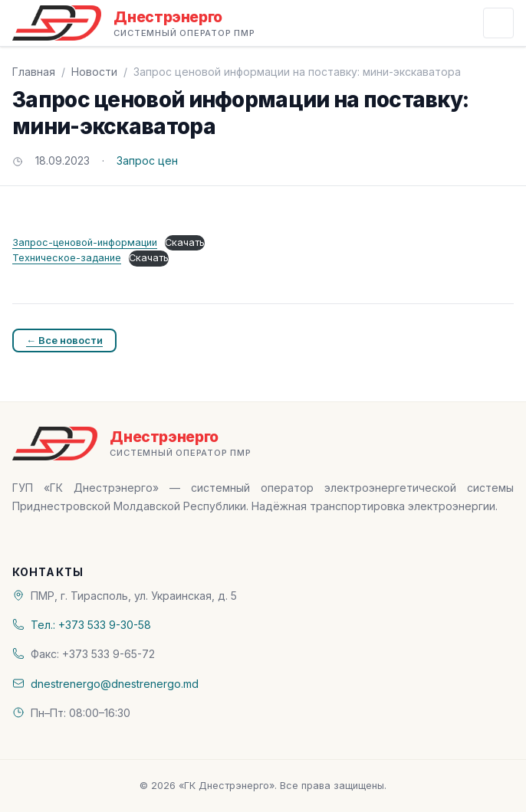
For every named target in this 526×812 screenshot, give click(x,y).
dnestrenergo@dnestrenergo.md (115, 684)
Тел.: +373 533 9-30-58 (91, 625)
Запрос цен (147, 160)
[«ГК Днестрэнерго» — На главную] (134, 23)
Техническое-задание (67, 258)
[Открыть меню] (498, 23)
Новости (94, 72)
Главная (34, 72)
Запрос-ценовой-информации (85, 242)
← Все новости (64, 340)
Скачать (185, 242)
